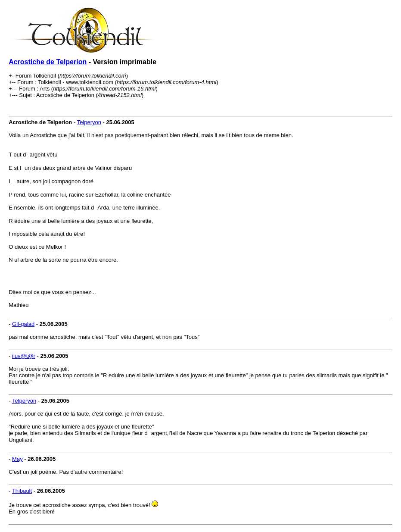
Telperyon (89, 122)
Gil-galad (23, 324)
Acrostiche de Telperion (48, 62)
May (17, 459)
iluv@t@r (24, 356)
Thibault (22, 491)
